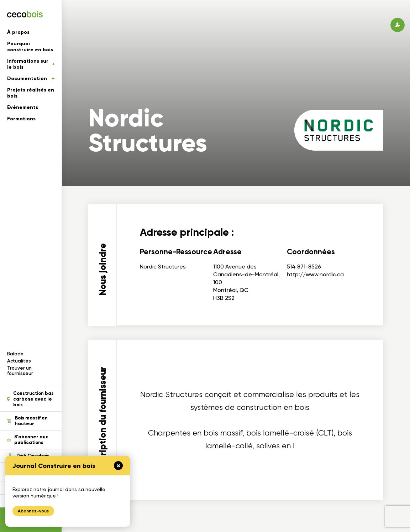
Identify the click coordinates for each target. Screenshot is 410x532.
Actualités (19, 361)
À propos (18, 32)
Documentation (31, 79)
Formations (21, 119)
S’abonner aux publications (28, 440)
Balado (15, 354)
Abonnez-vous (33, 511)
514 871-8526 (304, 267)
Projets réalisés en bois (31, 93)
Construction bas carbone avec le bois (30, 399)
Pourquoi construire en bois (30, 47)
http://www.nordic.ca (315, 274)
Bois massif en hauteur (27, 421)
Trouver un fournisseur (20, 371)
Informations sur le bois (31, 64)
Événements (23, 107)
